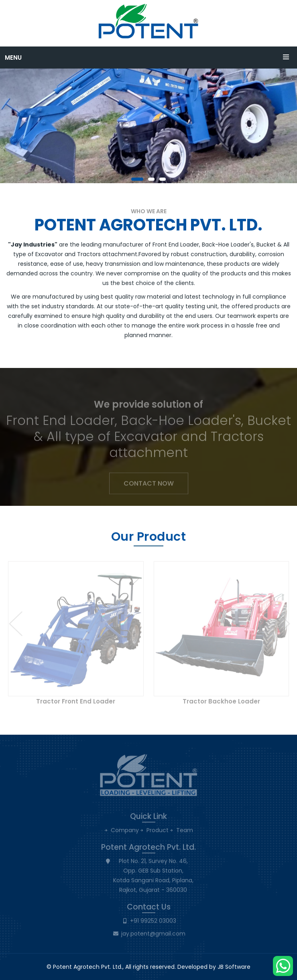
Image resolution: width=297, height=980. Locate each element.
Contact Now (149, 486)
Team (185, 833)
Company (125, 833)
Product (158, 833)
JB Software (234, 967)
